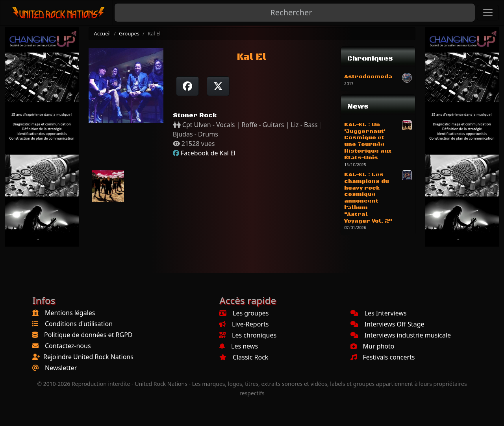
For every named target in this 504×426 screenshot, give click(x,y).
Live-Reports (244, 324)
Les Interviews (379, 313)
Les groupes (244, 313)
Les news (239, 346)
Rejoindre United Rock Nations (88, 357)
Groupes (129, 33)
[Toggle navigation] (488, 13)
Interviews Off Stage (387, 324)
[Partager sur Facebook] (187, 86)
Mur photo (372, 346)
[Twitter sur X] (218, 86)
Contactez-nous (68, 346)
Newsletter (61, 368)
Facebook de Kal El (208, 153)
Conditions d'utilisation (79, 324)
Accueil (102, 33)
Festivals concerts (383, 357)
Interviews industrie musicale (401, 335)
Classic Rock (244, 357)
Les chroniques (248, 335)
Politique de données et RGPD (88, 335)
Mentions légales (70, 313)
